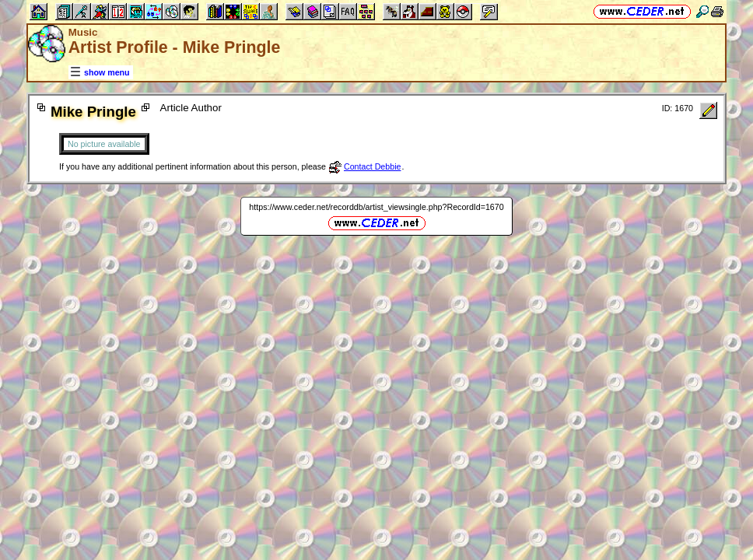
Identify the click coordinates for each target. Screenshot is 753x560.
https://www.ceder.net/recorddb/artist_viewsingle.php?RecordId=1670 (376, 207)
